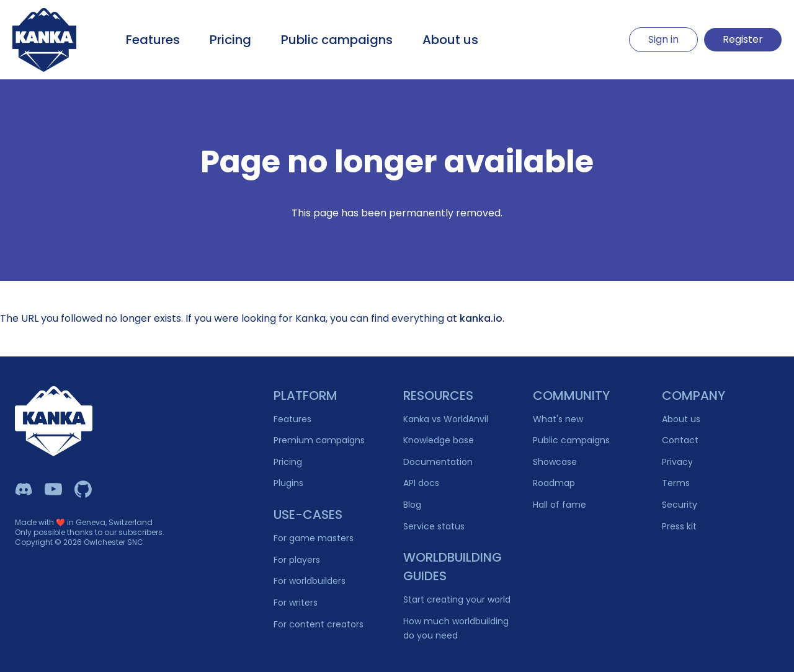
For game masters (314, 538)
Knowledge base (439, 440)
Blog (412, 505)
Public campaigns (337, 40)
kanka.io (481, 318)
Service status (434, 526)
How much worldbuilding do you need (456, 628)
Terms (676, 483)
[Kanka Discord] (24, 489)
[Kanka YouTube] (53, 489)
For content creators (319, 624)
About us (450, 40)
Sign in (663, 39)
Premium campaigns (319, 440)
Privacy (677, 462)
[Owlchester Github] (83, 489)
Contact (680, 440)
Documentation (438, 462)
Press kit (679, 526)
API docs (421, 483)
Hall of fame (560, 505)
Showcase (555, 462)
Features (153, 40)
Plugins (288, 483)
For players (297, 560)
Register (743, 39)
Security (680, 505)
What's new (558, 419)
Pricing (230, 40)
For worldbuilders (310, 581)
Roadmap (554, 483)
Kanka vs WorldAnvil (446, 419)
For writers (296, 603)
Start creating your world (457, 599)
